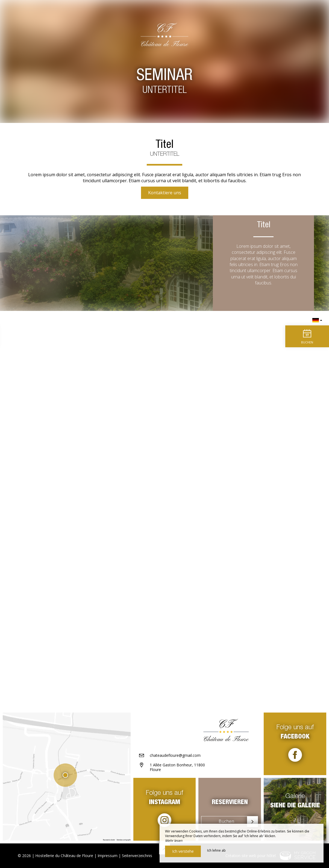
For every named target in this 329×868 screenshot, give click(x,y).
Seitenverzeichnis (137, 856)
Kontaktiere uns (165, 193)
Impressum (108, 856)
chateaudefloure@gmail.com (175, 755)
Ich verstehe (183, 851)
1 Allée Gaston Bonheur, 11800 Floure (177, 767)
